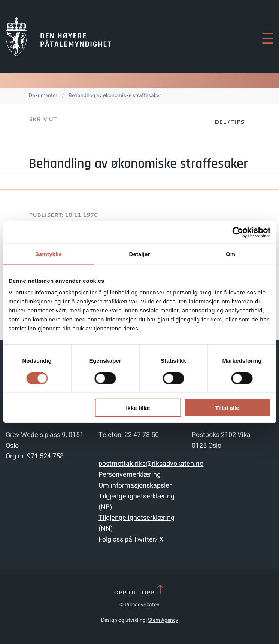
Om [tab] (231, 254)
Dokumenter (43, 95)
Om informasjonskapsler (135, 486)
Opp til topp (139, 590)
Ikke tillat (138, 408)
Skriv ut (43, 119)
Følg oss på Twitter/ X (131, 540)
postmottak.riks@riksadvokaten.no (151, 464)
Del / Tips (229, 122)
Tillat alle (227, 408)
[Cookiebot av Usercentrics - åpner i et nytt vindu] (238, 232)
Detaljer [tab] (140, 254)
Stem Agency (163, 620)
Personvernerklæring (130, 475)
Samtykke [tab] (48, 254)
